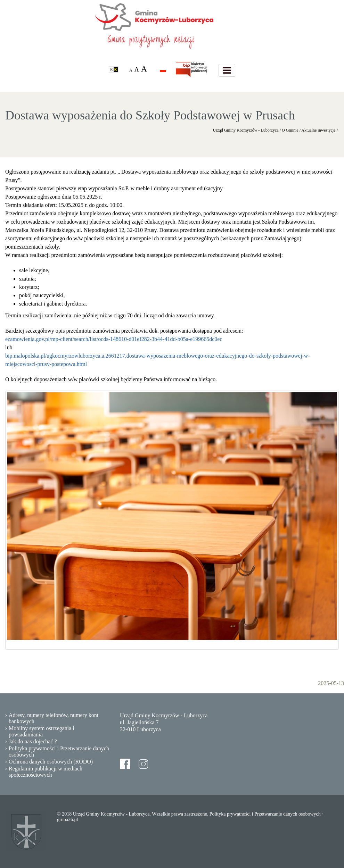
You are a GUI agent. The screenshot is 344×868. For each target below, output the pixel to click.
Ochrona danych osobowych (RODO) (51, 762)
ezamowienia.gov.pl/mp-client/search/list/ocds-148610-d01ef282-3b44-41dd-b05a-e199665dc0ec (114, 339)
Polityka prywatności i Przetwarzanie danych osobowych (59, 752)
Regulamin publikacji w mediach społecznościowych (46, 772)
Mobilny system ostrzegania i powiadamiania (42, 731)
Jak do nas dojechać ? (33, 741)
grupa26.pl (67, 820)
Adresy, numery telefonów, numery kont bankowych (54, 718)
